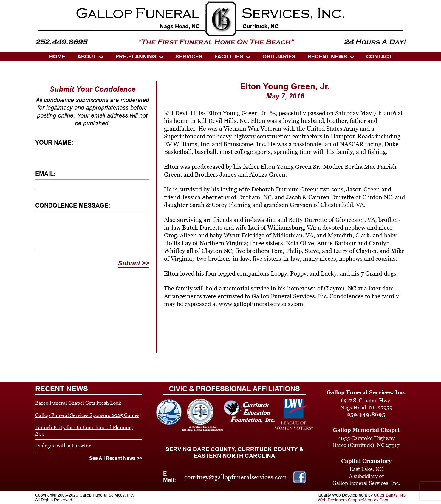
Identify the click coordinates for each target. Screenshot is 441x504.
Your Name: (54, 143)
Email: (45, 174)
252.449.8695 (366, 414)
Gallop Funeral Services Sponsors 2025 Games (87, 415)
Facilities (229, 57)
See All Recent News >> (116, 458)
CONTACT (379, 57)
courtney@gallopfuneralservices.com (236, 477)
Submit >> (134, 263)
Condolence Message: (73, 205)
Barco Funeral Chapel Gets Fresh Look (78, 403)
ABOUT (87, 57)
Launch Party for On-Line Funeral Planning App (84, 430)
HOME (57, 57)
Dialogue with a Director (63, 446)
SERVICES (189, 57)
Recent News (327, 57)
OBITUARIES (279, 57)
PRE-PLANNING (136, 57)
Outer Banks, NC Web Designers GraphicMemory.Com (362, 497)
